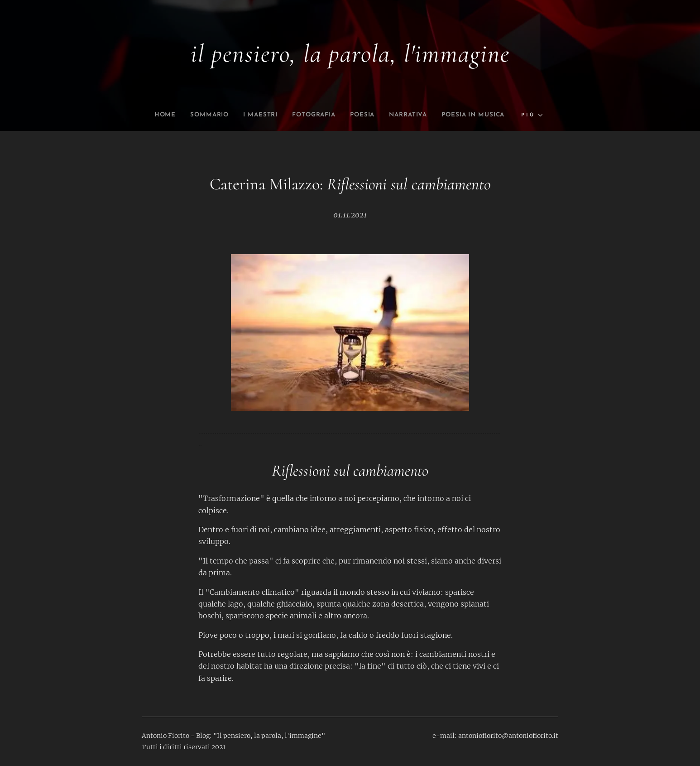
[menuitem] (192, 115)
